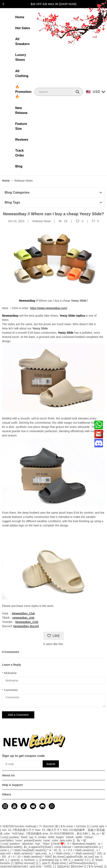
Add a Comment (18, 715)
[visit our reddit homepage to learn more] (33, 806)
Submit (51, 764)
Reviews (22, 140)
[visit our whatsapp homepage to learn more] (52, 806)
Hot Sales (23, 28)
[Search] (59, 92)
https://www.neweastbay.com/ (49, 308)
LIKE (53, 636)
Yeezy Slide (66, 333)
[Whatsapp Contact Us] (99, 425)
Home (20, 17)
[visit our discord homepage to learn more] (42, 806)
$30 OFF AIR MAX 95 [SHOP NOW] (53, 4)
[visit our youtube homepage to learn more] (14, 806)
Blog (19, 166)
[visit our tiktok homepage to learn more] (24, 806)
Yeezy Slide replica (72, 316)
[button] (78, 92)
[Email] (99, 434)
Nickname (10, 673)
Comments (11, 690)
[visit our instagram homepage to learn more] (5, 806)
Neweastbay (10, 316)
